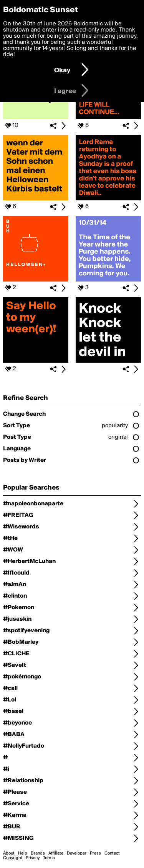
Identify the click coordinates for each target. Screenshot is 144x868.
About (9, 853)
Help (23, 853)
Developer (77, 853)
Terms (49, 858)
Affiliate (56, 853)
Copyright (13, 858)
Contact (112, 853)
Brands (38, 853)
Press (95, 853)
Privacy (33, 858)
